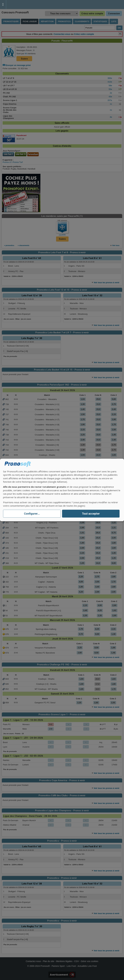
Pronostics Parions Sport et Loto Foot (20, 5)
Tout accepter (91, 514)
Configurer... (32, 514)
